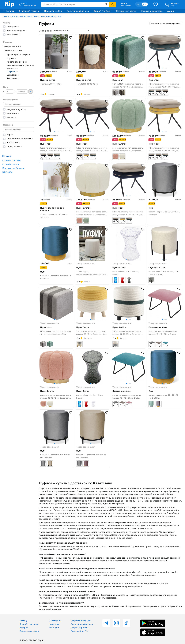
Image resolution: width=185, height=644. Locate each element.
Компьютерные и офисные (20, 67)
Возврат (24, 628)
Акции (171, 11)
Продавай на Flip (53, 11)
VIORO (14, 147)
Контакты (7, 172)
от (8, 92)
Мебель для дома (28, 16)
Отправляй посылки (29, 11)
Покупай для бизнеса (78, 11)
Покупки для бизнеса (13, 168)
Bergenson (16, 109)
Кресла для (17, 62)
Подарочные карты (126, 11)
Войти (124, 3)
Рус (145, 4)
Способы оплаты (11, 164)
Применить (30, 92)
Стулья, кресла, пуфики (50, 16)
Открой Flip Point (102, 11)
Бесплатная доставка (152, 11)
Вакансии (54, 628)
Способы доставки (12, 160)
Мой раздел (126, 5)
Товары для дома (10, 16)
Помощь (24, 621)
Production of (20, 139)
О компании (55, 621)
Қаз (139, 4)
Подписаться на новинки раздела (166, 23)
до (21, 92)
